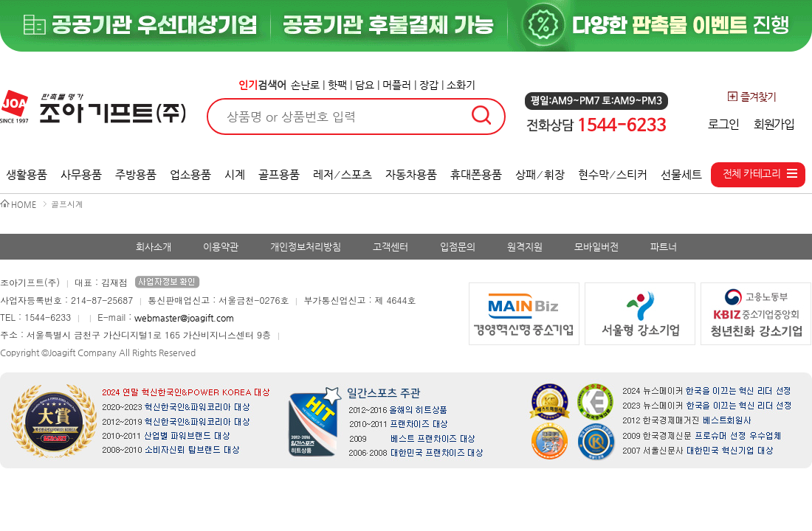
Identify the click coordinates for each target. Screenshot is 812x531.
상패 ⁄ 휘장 (540, 174)
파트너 (664, 247)
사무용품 (81, 174)
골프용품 (279, 174)
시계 (235, 174)
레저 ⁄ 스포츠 (343, 174)
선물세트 (681, 174)
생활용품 (27, 174)
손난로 (305, 85)
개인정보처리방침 (306, 247)
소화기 (461, 85)
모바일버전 (596, 247)
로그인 (723, 124)
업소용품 (190, 174)
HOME (24, 205)
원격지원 (525, 247)
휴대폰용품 (476, 174)
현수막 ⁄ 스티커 (613, 174)
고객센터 (390, 247)
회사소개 (154, 247)
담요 (365, 85)
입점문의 (458, 247)
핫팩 (337, 85)
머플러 (397, 85)
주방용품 (136, 174)
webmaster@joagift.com (184, 318)
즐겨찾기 (751, 97)
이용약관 (221, 247)
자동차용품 (411, 174)
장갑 (429, 85)
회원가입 (774, 124)
